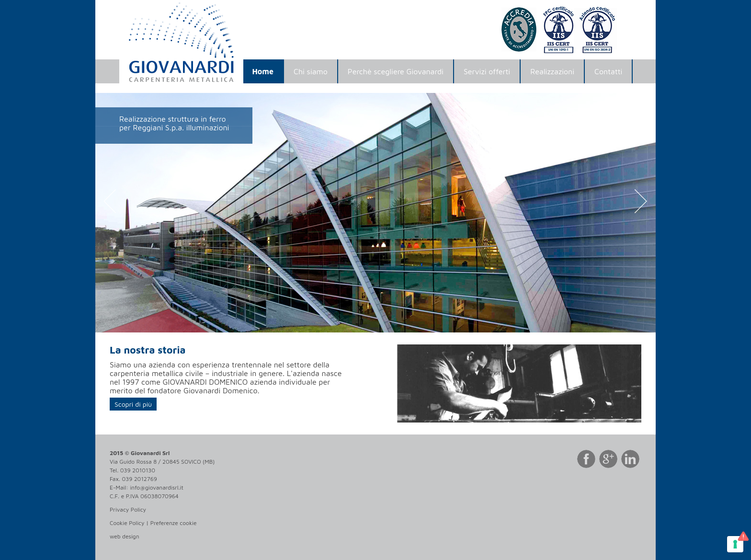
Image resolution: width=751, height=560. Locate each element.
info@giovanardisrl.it (156, 487)
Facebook (587, 460)
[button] (137, 213)
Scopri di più (133, 404)
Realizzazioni (552, 71)
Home (263, 71)
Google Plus (609, 460)
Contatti (608, 71)
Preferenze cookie (174, 523)
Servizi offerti (487, 71)
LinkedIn (631, 460)
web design (125, 536)
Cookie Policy (127, 523)
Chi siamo (311, 71)
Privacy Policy (128, 509)
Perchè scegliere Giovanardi (396, 71)
